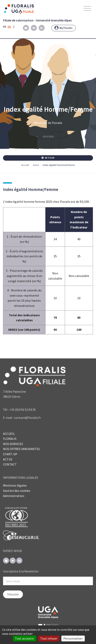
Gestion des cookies (17, 491)
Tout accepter (25, 638)
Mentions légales (15, 485)
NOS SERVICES (13, 444)
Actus (36, 165)
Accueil (25, 165)
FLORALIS (10, 439)
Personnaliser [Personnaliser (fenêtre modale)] (73, 638)
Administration (14, 496)
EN (9, 27)
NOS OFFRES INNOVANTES (21, 449)
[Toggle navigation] (87, 9)
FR (5, 27)
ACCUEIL (9, 434)
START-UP (10, 454)
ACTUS (8, 459)
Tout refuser (49, 638)
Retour (48, 158)
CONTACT (10, 464)
